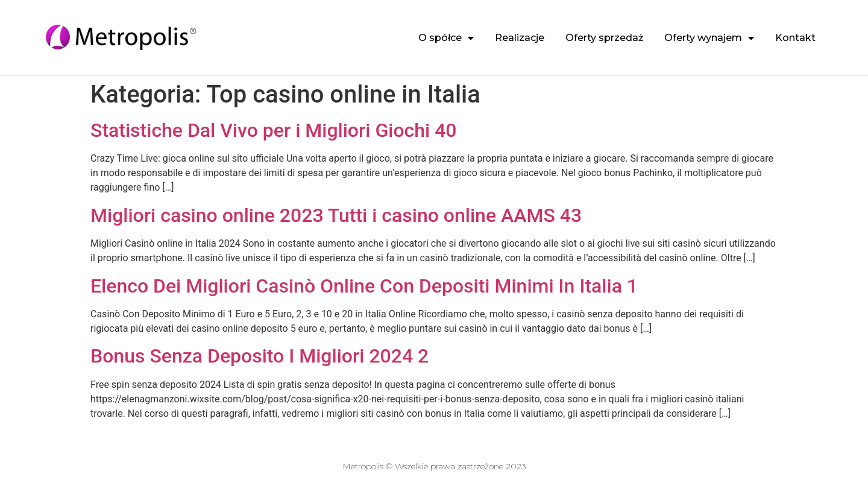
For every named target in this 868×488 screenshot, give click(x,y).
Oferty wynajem (709, 38)
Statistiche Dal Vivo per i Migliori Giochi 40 (274, 130)
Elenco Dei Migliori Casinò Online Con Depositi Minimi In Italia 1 (364, 286)
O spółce (446, 38)
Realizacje (520, 38)
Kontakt (795, 38)
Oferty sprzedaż (604, 38)
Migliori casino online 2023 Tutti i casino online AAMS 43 (336, 215)
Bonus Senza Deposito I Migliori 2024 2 (259, 356)
